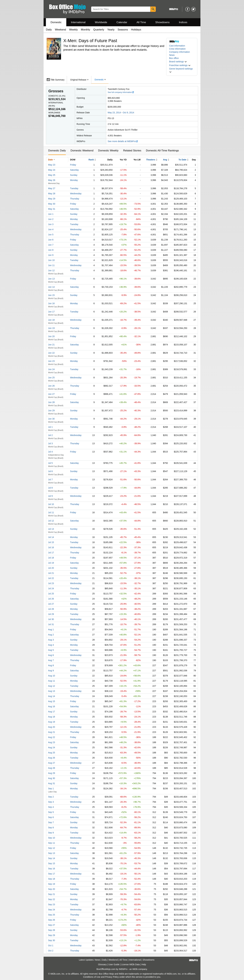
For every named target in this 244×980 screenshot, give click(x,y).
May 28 (52, 194)
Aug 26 (52, 758)
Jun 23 (51, 361)
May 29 (52, 199)
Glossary (102, 964)
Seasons (123, 30)
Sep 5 (51, 812)
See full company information (121, 92)
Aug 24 (52, 747)
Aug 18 (52, 717)
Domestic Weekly (108, 151)
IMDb (135, 969)
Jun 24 (51, 369)
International (78, 22)
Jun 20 (51, 336)
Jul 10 (51, 504)
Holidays (136, 30)
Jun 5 (51, 235)
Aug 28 (52, 768)
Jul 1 (50, 427)
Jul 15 (51, 542)
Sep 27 (52, 925)
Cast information (177, 46)
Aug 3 (51, 640)
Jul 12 (51, 521)
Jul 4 (50, 452)
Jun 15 (51, 295)
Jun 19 (51, 328)
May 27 (52, 188)
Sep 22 (52, 899)
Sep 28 (52, 930)
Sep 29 (52, 935)
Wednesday (76, 194)
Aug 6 (51, 655)
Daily (49, 30)
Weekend (61, 30)
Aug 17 (52, 712)
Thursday (75, 199)
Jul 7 (50, 480)
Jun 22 (51, 353)
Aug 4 (51, 645)
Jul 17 (51, 553)
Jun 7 (51, 245)
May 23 (52, 165)
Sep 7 (51, 822)
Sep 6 (51, 817)
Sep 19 (52, 884)
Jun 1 (51, 214)
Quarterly (99, 30)
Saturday (74, 170)
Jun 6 (51, 240)
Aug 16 (52, 706)
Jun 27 (51, 394)
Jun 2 (51, 219)
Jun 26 (51, 386)
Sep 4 (51, 807)
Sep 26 (52, 920)
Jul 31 (51, 624)
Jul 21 (51, 573)
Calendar (122, 22)
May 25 (52, 175)
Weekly (73, 30)
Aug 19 (52, 722)
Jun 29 (51, 410)
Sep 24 (52, 910)
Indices (183, 22)
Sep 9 (51, 833)
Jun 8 (51, 250)
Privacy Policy (112, 977)
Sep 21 (52, 894)
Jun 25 (51, 378)
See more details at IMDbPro (123, 141)
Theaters (151, 160)
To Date (182, 160)
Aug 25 (52, 753)
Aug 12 (52, 686)
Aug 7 (51, 660)
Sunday (74, 175)
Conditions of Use (92, 977)
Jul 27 (51, 604)
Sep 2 (51, 797)
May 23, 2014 (114, 113)
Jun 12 (51, 270)
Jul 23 (51, 583)
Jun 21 (51, 345)
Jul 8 (50, 488)
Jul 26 (51, 599)
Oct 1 (51, 945)
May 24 (52, 170)
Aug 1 (51, 630)
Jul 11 (51, 512)
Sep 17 (52, 874)
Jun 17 (51, 312)
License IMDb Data (130, 964)
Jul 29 (51, 614)
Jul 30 (51, 619)
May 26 (52, 180)
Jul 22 (51, 578)
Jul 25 (51, 594)
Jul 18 (51, 558)
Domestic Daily (57, 151)
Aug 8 (51, 665)
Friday (73, 165)
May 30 (52, 204)
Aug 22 (52, 737)
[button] (178, 62)
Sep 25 (52, 915)
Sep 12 (52, 848)
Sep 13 (52, 853)
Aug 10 (52, 676)
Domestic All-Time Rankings (162, 151)
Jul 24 (51, 588)
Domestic (56, 22)
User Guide (114, 964)
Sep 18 (52, 879)
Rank (91, 160)
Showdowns (162, 22)
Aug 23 (52, 742)
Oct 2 (51, 951)
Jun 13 (51, 279)
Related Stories (132, 151)
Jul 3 (50, 443)
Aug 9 (51, 671)
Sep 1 (51, 789)
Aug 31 (52, 783)
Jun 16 (51, 303)
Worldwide (101, 22)
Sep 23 (52, 904)
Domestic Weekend (82, 151)
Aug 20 (52, 727)
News (172, 55)
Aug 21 (52, 732)
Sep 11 (52, 843)
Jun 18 (51, 320)
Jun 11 (51, 265)
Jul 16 (51, 547)
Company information (179, 52)
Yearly (111, 30)
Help (144, 964)
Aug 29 (52, 773)
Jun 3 (51, 224)
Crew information (177, 49)
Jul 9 (50, 496)
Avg (165, 160)
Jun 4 (51, 229)
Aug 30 (52, 778)
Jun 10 (51, 260)
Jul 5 (50, 463)
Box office (174, 58)
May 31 (52, 209)
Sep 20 (52, 889)
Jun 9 (51, 255)
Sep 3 (51, 802)
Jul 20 (51, 568)
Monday (74, 180)
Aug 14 (52, 696)
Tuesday (74, 188)
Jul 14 (51, 537)
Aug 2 (51, 635)
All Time (141, 22)
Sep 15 (52, 863)
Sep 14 (52, 858)
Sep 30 (52, 940)
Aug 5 (51, 650)
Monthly (86, 30)
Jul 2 (50, 435)
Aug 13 (52, 691)
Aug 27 (52, 763)
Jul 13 (51, 529)
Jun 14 (51, 287)
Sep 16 (52, 869)
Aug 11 (52, 681)
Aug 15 (52, 701)
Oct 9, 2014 (128, 113)
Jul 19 (51, 563)
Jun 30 (51, 419)
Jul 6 (50, 471)
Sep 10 (52, 838)
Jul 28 (51, 609)
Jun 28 (51, 402)
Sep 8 (51, 828)
